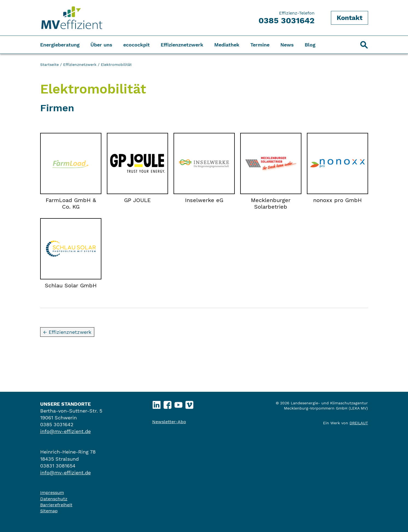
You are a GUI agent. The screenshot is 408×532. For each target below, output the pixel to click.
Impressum (52, 492)
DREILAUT (359, 423)
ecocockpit (137, 45)
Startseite (49, 65)
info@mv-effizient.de (65, 431)
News (287, 45)
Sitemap (49, 511)
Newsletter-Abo (169, 422)
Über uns (101, 45)
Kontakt (350, 18)
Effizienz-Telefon (287, 18)
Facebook (167, 403)
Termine (260, 45)
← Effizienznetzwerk (67, 332)
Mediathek (227, 45)
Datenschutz (54, 499)
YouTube (178, 403)
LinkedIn (156, 403)
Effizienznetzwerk (182, 45)
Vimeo (189, 403)
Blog (310, 45)
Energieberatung (60, 45)
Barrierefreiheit (56, 505)
